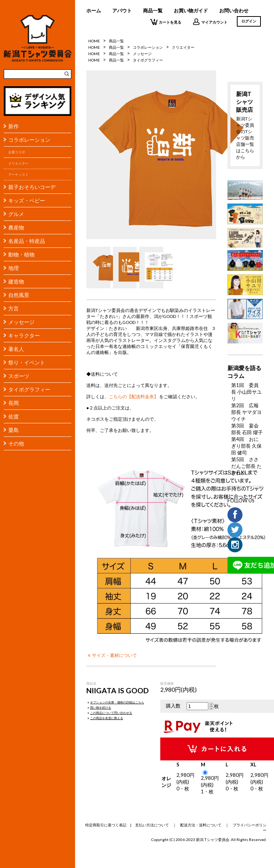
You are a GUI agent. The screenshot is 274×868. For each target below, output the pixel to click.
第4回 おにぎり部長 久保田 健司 (246, 446)
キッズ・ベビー (27, 200)
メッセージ (21, 322)
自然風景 (19, 295)
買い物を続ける (99, 708)
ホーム (94, 10)
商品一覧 (153, 10)
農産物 (16, 227)
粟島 (14, 430)
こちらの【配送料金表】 (134, 396)
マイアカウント (210, 22)
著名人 (16, 349)
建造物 (16, 281)
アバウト (122, 10)
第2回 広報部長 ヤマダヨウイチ (246, 412)
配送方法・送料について (201, 825)
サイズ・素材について (112, 655)
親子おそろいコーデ (32, 187)
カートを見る (166, 22)
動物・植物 (21, 254)
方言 (14, 308)
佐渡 (14, 416)
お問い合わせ (234, 10)
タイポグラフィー (29, 389)
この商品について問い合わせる (109, 713)
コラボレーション (29, 140)
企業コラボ (17, 152)
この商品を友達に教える (105, 718)
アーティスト (18, 175)
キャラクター (24, 335)
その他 (16, 443)
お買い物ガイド (191, 10)
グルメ (16, 214)
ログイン (249, 21)
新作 (14, 126)
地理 (14, 268)
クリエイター (18, 163)
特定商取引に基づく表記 (106, 825)
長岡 (14, 403)
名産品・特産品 (27, 241)
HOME (94, 41)
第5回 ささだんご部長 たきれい (246, 466)
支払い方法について (152, 825)
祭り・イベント (27, 362)
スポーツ (19, 376)
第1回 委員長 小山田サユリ (246, 392)
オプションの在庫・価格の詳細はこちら (115, 702)
